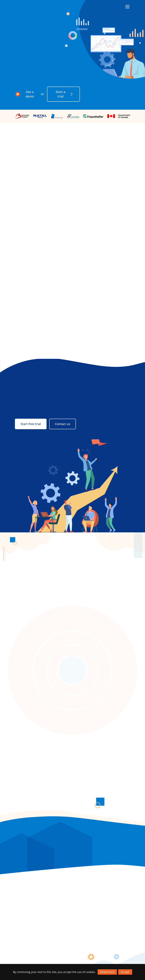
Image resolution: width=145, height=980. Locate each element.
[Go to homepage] (27, 7)
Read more (107, 972)
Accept (125, 972)
